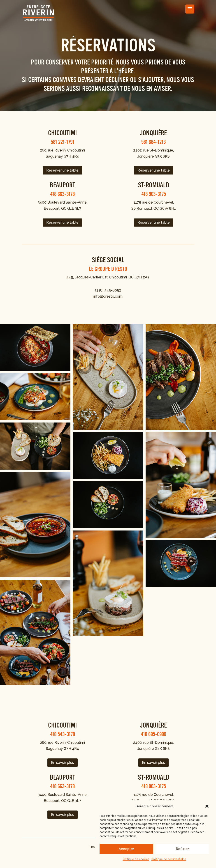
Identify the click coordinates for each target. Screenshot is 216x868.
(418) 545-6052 (108, 290)
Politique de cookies (136, 859)
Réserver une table (62, 170)
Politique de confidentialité (169, 859)
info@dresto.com (108, 296)
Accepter (126, 849)
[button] (207, 806)
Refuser (182, 849)
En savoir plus (63, 763)
